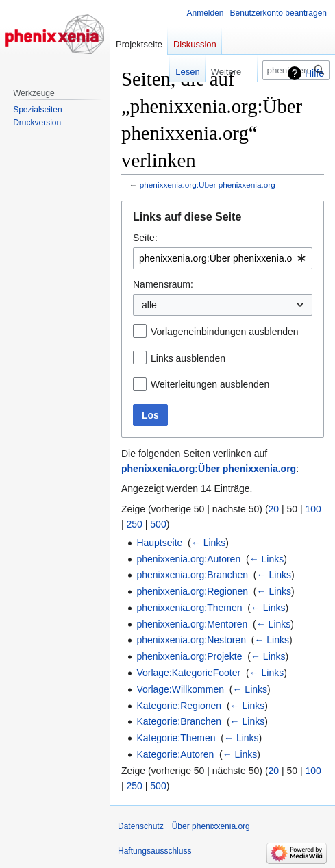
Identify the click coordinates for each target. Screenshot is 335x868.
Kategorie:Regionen (179, 706)
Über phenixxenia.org (211, 826)
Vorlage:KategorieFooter (188, 673)
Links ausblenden (188, 358)
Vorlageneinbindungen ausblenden (225, 332)
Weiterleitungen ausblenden (210, 384)
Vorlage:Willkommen (180, 689)
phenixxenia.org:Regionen (192, 591)
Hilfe (314, 73)
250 (135, 524)
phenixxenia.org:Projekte (189, 656)
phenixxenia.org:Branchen (192, 575)
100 (313, 509)
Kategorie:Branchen (179, 721)
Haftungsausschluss (154, 851)
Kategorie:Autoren (175, 754)
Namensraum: (163, 284)
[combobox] (223, 258)
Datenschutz (141, 826)
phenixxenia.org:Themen (189, 608)
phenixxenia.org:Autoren (188, 559)
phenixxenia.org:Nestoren (191, 640)
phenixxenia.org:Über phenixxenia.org (208, 185)
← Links (209, 543)
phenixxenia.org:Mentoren (192, 624)
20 (274, 509)
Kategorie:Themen (176, 738)
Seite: (145, 238)
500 (158, 524)
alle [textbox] (149, 305)
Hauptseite (159, 543)
